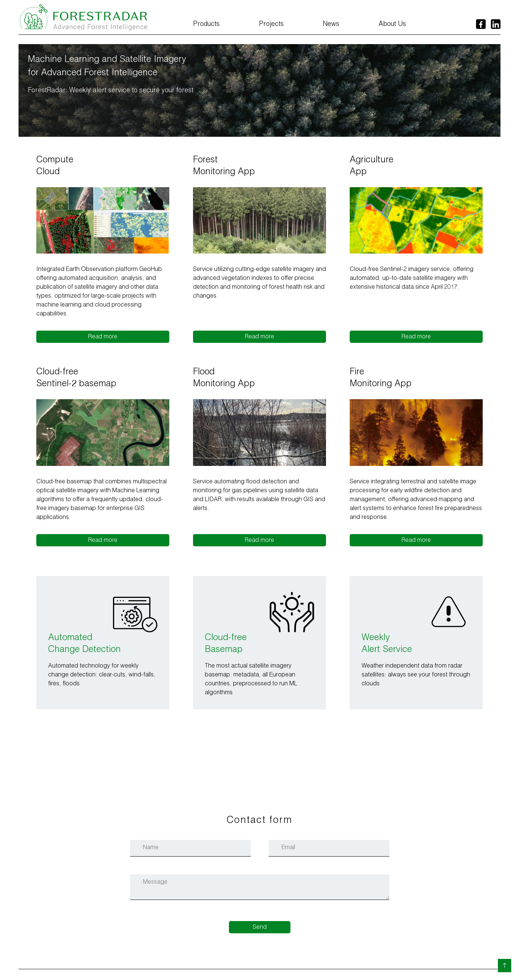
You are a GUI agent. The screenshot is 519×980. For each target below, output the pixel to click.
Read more (103, 337)
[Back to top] (505, 966)
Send (260, 928)
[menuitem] (206, 27)
